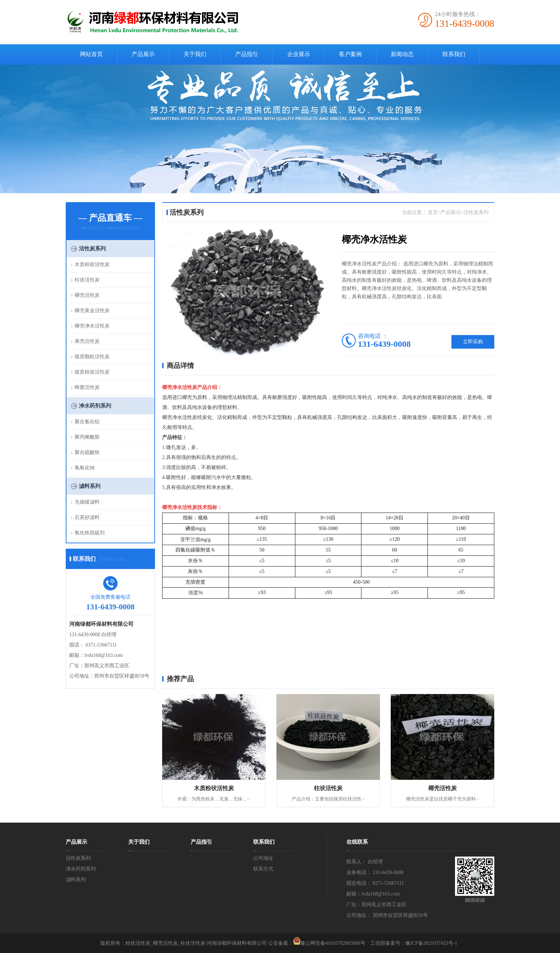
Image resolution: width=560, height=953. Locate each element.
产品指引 (247, 54)
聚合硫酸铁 (87, 452)
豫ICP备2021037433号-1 (431, 943)
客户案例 (350, 54)
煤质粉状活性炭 (92, 372)
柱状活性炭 (87, 280)
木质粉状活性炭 (92, 265)
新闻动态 (402, 54)
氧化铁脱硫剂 (90, 533)
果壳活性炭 (87, 341)
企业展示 (299, 54)
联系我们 (454, 54)
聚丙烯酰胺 (87, 437)
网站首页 (91, 54)
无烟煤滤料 (87, 502)
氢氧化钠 (85, 468)
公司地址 (263, 858)
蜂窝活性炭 (87, 387)
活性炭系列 (92, 249)
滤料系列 (90, 486)
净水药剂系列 (95, 406)
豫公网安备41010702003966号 (333, 943)
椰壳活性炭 (87, 295)
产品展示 (143, 54)
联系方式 (263, 869)
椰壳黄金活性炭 (92, 311)
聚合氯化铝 (87, 422)
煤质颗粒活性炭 (92, 357)
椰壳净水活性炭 (92, 326)
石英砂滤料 (87, 517)
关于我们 (195, 54)
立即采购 (473, 342)
